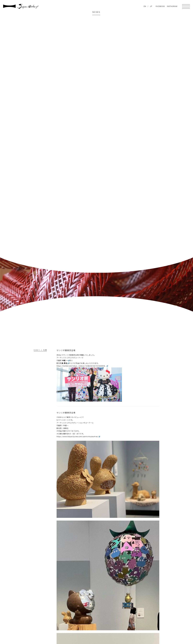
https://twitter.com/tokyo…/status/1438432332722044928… (81, 366)
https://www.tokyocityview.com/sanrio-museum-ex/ (77, 437)
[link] (66, 361)
